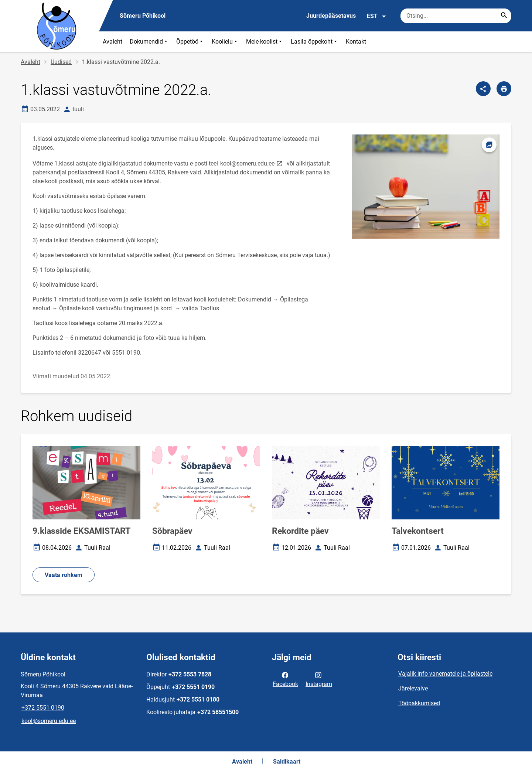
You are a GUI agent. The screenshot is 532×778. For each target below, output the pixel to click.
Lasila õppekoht (315, 42)
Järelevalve (413, 688)
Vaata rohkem (64, 575)
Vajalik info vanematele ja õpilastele (445, 674)
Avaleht (112, 42)
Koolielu (225, 42)
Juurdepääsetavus (331, 16)
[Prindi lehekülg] (504, 89)
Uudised (61, 62)
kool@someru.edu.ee (252, 163)
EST (377, 16)
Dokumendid (149, 42)
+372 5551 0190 (43, 708)
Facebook (285, 679)
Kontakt (356, 42)
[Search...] (504, 16)
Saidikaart (287, 762)
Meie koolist (265, 42)
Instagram (319, 679)
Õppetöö (190, 42)
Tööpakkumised (419, 703)
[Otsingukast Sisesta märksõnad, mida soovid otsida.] (456, 16)
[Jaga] (483, 89)
